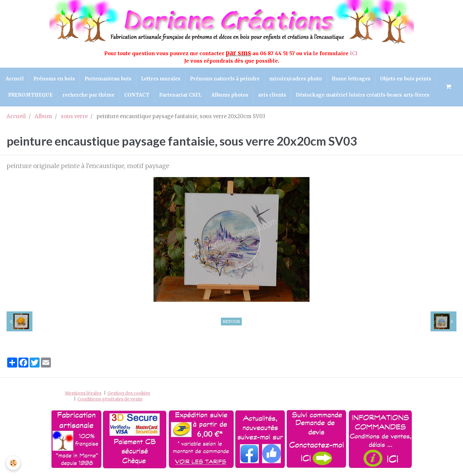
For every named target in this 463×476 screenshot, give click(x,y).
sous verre (74, 116)
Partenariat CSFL (180, 95)
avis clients (272, 95)
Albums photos (230, 95)
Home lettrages (351, 79)
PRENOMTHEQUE (30, 95)
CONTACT (137, 95)
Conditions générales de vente (110, 399)
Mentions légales (83, 393)
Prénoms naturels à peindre (225, 79)
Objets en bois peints (406, 79)
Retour (231, 321)
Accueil (15, 79)
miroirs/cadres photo (296, 79)
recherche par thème (88, 95)
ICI (354, 53)
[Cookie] (13, 463)
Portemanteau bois (108, 79)
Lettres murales (161, 79)
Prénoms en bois (54, 79)
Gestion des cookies (129, 393)
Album (43, 116)
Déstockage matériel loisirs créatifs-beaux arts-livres (363, 95)
